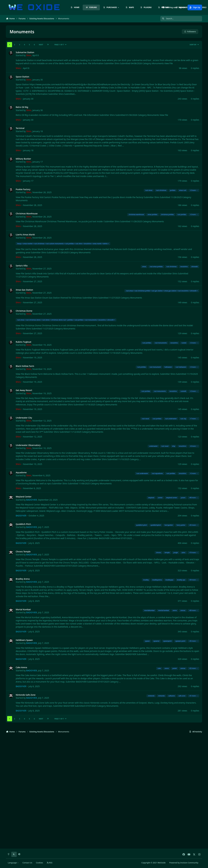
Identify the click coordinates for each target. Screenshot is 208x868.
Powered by (184, 863)
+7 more (194, 419)
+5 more (194, 473)
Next (41, 45)
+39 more (193, 580)
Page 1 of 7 (61, 45)
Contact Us (27, 863)
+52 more (193, 668)
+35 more (193, 641)
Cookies (39, 863)
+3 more (194, 190)
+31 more (193, 696)
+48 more (193, 498)
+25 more (193, 525)
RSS (50, 863)
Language (13, 863)
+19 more (193, 552)
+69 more (193, 610)
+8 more (194, 446)
